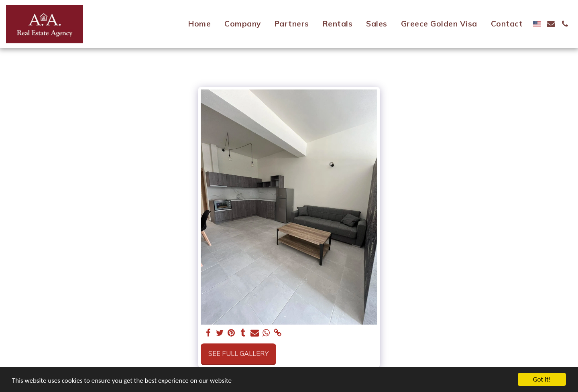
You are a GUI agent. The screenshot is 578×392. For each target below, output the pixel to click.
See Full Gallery (238, 353)
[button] (551, 24)
